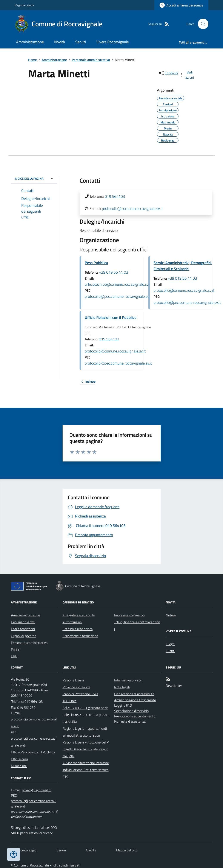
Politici (16, 650)
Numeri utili (19, 766)
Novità (60, 42)
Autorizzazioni (72, 622)
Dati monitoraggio (24, 850)
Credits (91, 850)
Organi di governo (24, 636)
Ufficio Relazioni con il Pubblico (111, 317)
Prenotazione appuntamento (135, 716)
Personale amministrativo (91, 60)
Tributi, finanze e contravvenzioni (137, 625)
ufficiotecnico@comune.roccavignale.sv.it (118, 284)
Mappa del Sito (127, 850)
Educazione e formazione (80, 636)
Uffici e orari (19, 759)
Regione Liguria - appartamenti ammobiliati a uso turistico (85, 732)
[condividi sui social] (168, 73)
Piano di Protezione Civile (80, 694)
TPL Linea (70, 701)
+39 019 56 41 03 (114, 272)
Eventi (170, 651)
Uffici (15, 656)
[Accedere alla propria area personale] (181, 5)
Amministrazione (30, 42)
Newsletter (174, 686)
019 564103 (115, 196)
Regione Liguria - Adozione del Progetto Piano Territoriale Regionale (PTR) (86, 749)
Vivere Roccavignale (113, 42)
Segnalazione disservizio (131, 711)
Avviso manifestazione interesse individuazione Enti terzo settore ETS (86, 770)
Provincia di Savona (76, 687)
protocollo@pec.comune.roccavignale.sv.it (118, 296)
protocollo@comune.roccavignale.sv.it (132, 208)
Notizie (171, 615)
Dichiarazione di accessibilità (134, 694)
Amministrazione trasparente (135, 700)
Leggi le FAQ (123, 705)
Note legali (122, 687)
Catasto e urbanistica (78, 629)
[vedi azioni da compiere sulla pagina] (187, 75)
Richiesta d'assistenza (130, 721)
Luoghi (171, 644)
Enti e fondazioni (23, 629)
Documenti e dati (23, 622)
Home (32, 60)
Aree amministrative (25, 615)
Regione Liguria (24, 5)
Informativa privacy (128, 680)
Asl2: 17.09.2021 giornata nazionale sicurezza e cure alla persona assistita (86, 715)
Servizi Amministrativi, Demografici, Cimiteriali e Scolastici (183, 266)
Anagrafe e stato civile (79, 615)
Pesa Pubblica (96, 263)
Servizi (81, 42)
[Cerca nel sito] (201, 24)
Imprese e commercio (129, 615)
